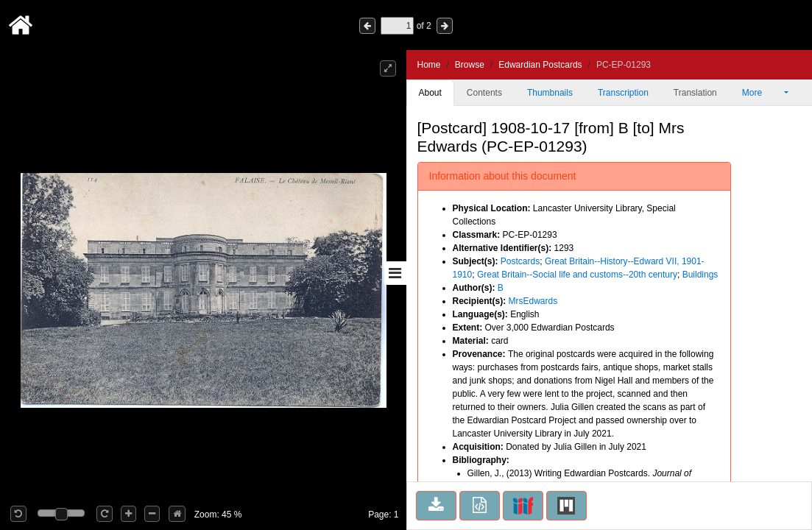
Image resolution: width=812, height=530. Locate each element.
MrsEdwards (533, 301)
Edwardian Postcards (540, 65)
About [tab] (430, 93)
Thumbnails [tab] (550, 93)
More (762, 93)
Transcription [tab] (623, 93)
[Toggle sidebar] (395, 273)
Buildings (700, 275)
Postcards (520, 261)
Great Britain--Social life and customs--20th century (577, 275)
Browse (470, 65)
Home (429, 65)
